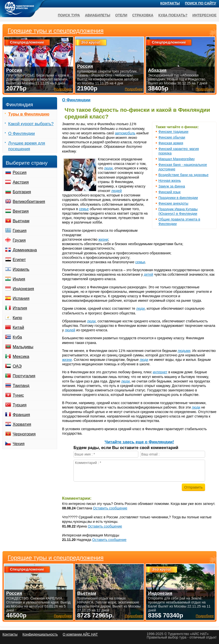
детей (148, 274)
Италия (20, 308)
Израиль (21, 269)
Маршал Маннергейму (177, 159)
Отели (121, 15)
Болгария (22, 192)
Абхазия (157, 70)
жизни (103, 239)
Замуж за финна (172, 186)
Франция (21, 415)
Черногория (24, 434)
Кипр (17, 318)
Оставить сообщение (110, 508)
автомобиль (125, 133)
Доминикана (25, 250)
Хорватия (22, 424)
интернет (160, 372)
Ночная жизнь (170, 181)
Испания (21, 298)
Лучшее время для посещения (27, 146)
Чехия (19, 444)
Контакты (170, 3)
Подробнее (63, 616)
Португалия (24, 376)
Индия (19, 279)
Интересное (204, 15)
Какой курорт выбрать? (31, 124)
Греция (20, 231)
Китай (18, 327)
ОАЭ (17, 366)
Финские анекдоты (173, 203)
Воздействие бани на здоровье (183, 175)
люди (108, 168)
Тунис (18, 395)
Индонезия (23, 289)
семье (84, 209)
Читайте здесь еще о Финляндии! (139, 442)
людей (116, 191)
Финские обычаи (172, 137)
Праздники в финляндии (178, 198)
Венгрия (21, 211)
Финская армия (171, 143)
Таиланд (21, 386)
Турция (20, 405)
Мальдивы (23, 347)
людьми (184, 351)
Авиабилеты (98, 15)
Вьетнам (21, 221)
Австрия (21, 182)
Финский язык (169, 192)
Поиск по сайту (201, 3)
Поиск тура (69, 15)
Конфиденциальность (40, 634)
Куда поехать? (173, 15)
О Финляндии (76, 100)
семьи (140, 262)
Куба (17, 337)
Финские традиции (173, 132)
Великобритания (29, 202)
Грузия (19, 240)
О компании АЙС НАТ (80, 634)
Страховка (143, 15)
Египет (19, 260)
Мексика (21, 357)
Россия (20, 172)
